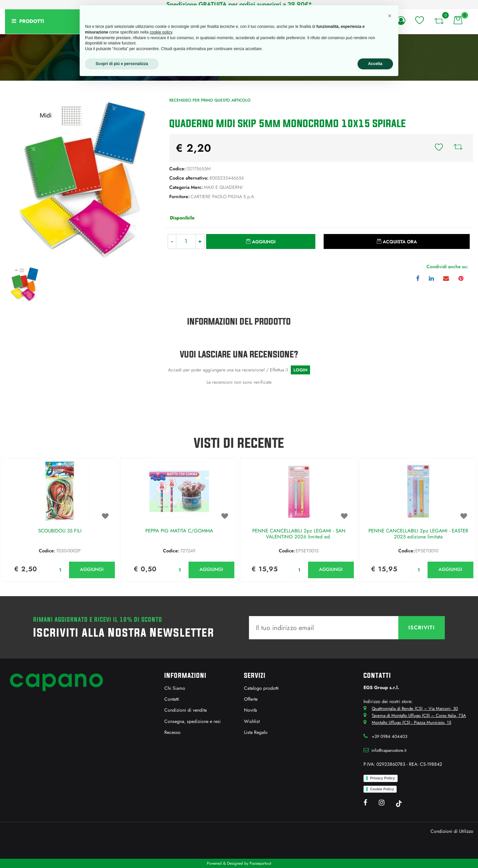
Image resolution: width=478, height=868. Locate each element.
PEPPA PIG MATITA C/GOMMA (179, 531)
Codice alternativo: (189, 178)
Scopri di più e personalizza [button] (122, 64)
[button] (420, 20)
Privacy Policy (383, 778)
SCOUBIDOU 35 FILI (60, 531)
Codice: (177, 169)
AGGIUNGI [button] (92, 569)
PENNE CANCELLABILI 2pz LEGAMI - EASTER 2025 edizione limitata (418, 534)
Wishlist (252, 721)
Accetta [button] (375, 64)
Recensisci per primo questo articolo (210, 100)
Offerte (251, 699)
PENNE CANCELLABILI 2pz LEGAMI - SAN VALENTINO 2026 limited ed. (299, 534)
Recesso (172, 732)
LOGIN (300, 370)
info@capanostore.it (389, 750)
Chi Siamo (175, 688)
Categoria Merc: (186, 187)
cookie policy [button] (161, 32)
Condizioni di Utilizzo (452, 831)
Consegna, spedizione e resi (193, 721)
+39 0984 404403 (390, 736)
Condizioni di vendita (186, 710)
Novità (250, 710)
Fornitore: (179, 197)
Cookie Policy (382, 789)
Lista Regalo (256, 732)
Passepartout (260, 863)
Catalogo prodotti (261, 688)
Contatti (172, 699)
